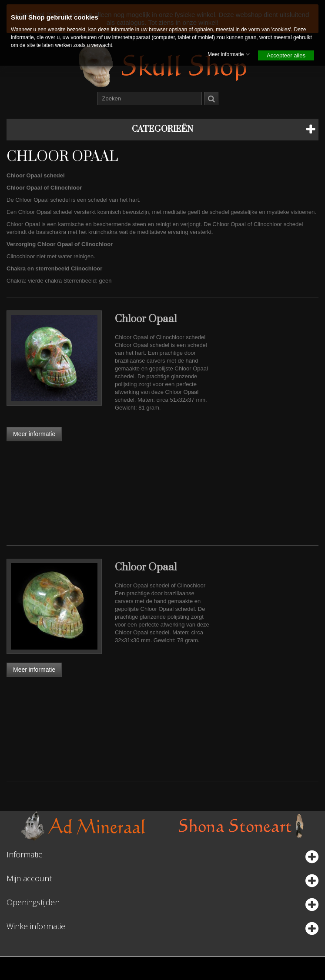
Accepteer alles (286, 55)
